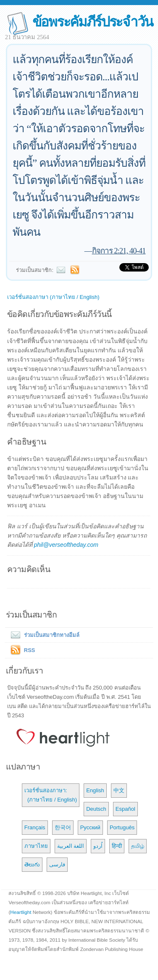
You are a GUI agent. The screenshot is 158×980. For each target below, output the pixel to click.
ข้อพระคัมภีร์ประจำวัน (93, 22)
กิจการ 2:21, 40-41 (119, 251)
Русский (90, 827)
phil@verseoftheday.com (66, 545)
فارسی (57, 864)
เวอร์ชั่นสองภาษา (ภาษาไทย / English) (53, 297)
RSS (30, 650)
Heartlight (21, 912)
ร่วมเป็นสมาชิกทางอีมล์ (43, 635)
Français (35, 827)
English (95, 790)
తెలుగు (32, 864)
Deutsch (96, 809)
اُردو (98, 846)
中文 (119, 790)
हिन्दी (117, 846)
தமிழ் (138, 846)
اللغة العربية (71, 846)
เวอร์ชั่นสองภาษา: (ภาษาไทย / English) (51, 795)
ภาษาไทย (36, 846)
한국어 (63, 827)
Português (122, 827)
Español (125, 809)
